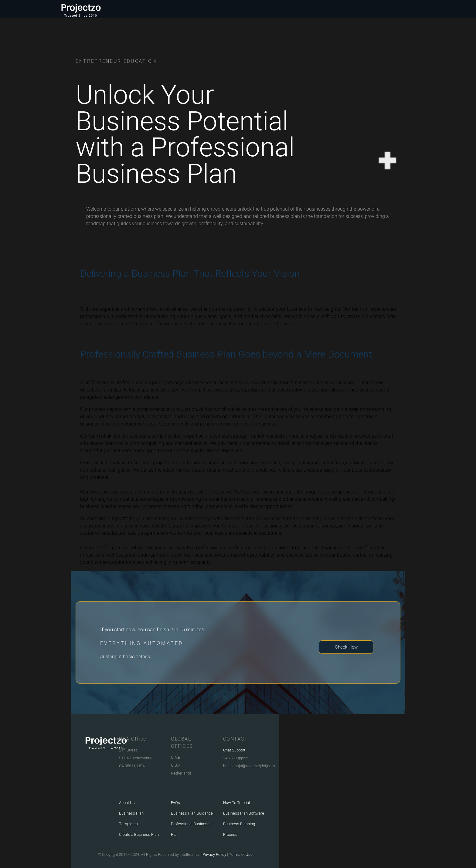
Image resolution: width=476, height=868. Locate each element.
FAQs (175, 803)
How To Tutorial (236, 803)
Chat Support (234, 750)
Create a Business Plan (139, 834)
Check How (346, 647)
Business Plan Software (244, 813)
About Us (127, 803)
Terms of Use (241, 854)
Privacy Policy (214, 854)
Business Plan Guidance (192, 813)
